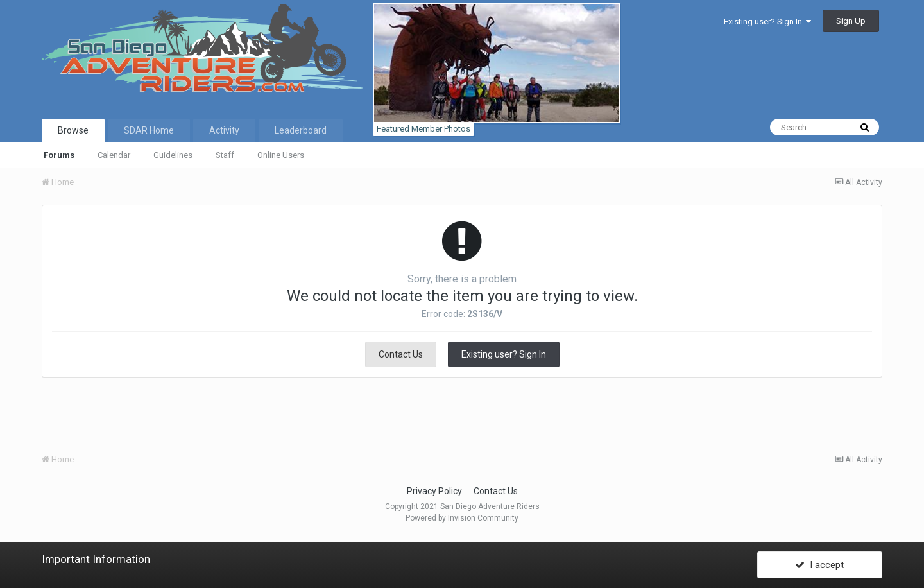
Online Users (281, 155)
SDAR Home (149, 130)
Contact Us (401, 354)
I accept (819, 564)
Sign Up (851, 21)
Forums (59, 155)
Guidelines (173, 155)
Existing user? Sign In (767, 22)
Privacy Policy (434, 491)
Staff (225, 155)
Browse (73, 130)
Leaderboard (301, 130)
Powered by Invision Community (462, 518)
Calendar (114, 155)
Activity (224, 130)
